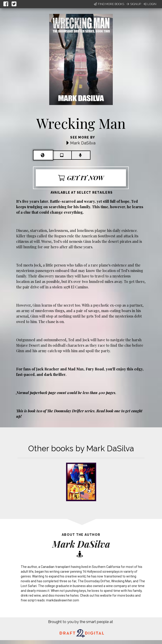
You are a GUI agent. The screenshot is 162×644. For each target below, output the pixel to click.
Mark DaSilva (83, 143)
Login (150, 4)
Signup (134, 4)
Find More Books (109, 4)
